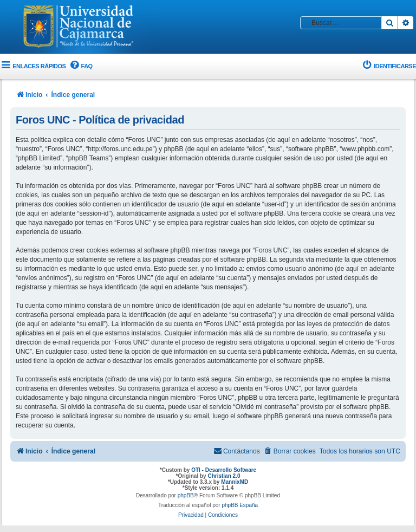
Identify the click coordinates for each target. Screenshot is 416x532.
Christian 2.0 (224, 476)
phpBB (186, 495)
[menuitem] (80, 66)
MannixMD (235, 482)
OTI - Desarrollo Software (224, 470)
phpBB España (240, 505)
